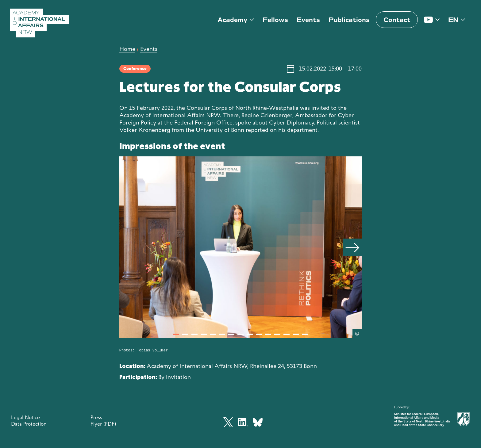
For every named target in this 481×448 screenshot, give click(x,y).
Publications (349, 20)
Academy (232, 20)
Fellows (275, 20)
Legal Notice (25, 417)
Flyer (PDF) (103, 424)
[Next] (352, 247)
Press (96, 417)
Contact (397, 20)
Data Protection (29, 424)
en (453, 20)
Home (127, 49)
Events (308, 20)
